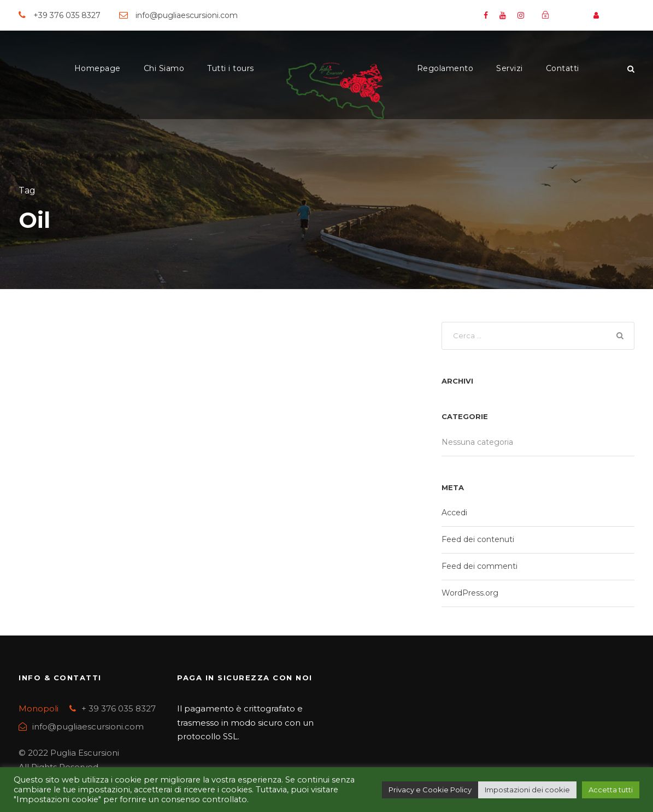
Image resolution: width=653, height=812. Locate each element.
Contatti (563, 68)
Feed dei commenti (480, 568)
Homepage (98, 68)
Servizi (510, 68)
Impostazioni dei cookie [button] (527, 790)
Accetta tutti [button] (611, 790)
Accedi (454, 514)
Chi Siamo (164, 68)
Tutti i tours (231, 68)
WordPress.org (470, 595)
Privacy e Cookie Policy (430, 790)
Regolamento (445, 68)
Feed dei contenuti (478, 541)
